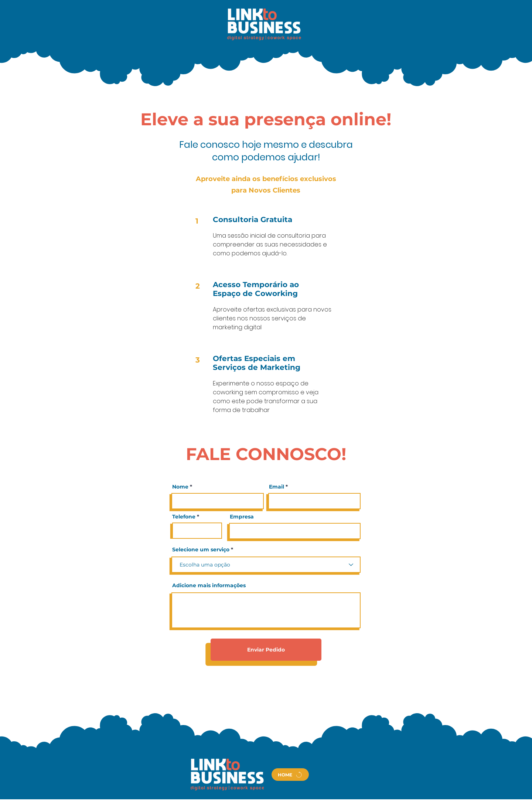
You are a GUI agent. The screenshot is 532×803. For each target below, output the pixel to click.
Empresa (242, 517)
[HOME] (290, 775)
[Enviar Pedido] (266, 650)
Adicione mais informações (209, 585)
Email (277, 487)
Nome (180, 487)
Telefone (184, 517)
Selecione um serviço (201, 549)
